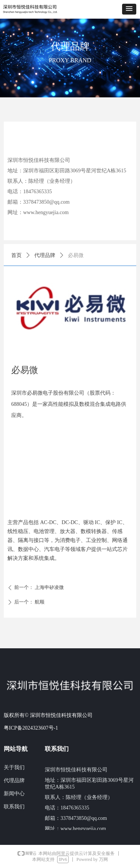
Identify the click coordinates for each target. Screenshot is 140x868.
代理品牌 (45, 255)
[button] (129, 9)
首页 (16, 255)
